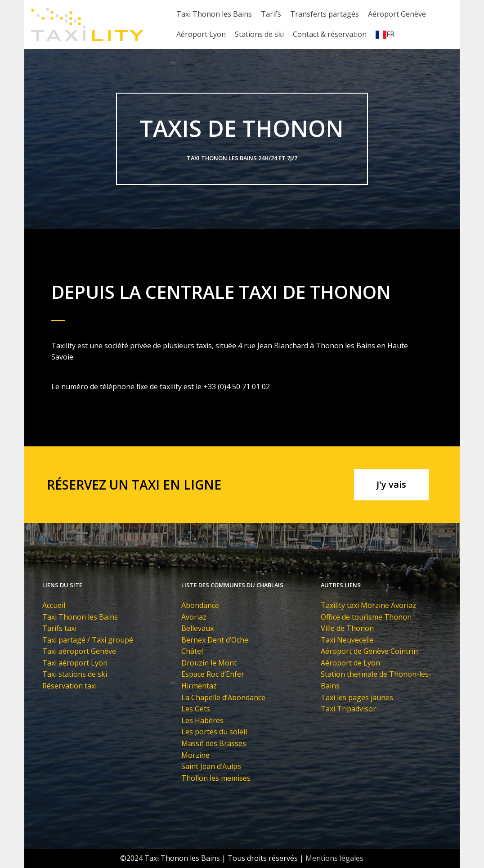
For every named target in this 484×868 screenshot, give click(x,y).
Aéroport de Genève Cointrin (369, 651)
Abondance (200, 605)
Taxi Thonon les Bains (214, 14)
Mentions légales (334, 858)
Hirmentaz (199, 686)
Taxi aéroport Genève (79, 651)
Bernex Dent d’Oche (215, 640)
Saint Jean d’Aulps (211, 766)
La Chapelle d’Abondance (223, 697)
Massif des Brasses (214, 743)
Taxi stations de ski (75, 674)
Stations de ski (259, 34)
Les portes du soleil (214, 732)
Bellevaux (197, 628)
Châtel (192, 651)
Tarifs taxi (59, 628)
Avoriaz (194, 617)
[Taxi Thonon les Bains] (87, 25)
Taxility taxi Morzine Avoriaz (368, 605)
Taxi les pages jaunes (357, 697)
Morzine (195, 755)
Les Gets (196, 709)
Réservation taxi (69, 686)
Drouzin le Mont (209, 663)
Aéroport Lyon (201, 34)
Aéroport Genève (397, 14)
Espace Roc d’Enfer (213, 674)
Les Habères (202, 720)
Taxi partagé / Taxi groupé (88, 640)
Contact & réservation (330, 34)
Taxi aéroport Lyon (75, 663)
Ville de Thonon (347, 628)
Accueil (54, 605)
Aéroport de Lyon (350, 663)
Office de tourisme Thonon (366, 617)
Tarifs (271, 14)
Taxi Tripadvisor (348, 709)
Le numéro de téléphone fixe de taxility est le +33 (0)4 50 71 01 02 (161, 387)
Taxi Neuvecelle (347, 640)
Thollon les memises (216, 778)
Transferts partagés (325, 14)
